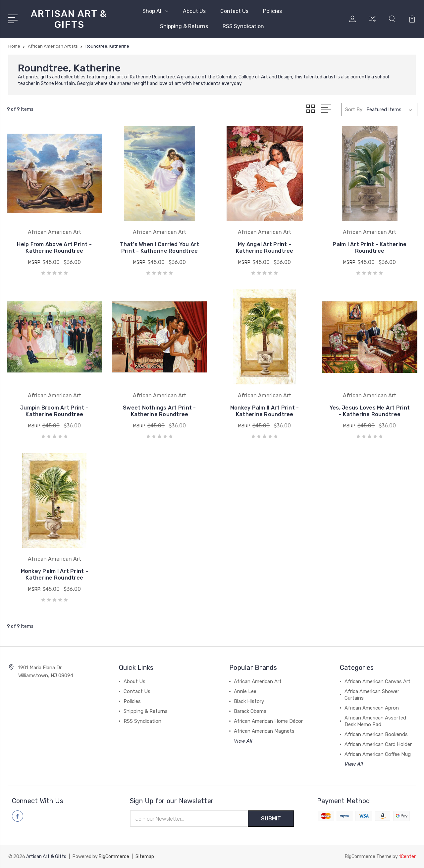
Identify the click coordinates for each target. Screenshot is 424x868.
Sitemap (145, 857)
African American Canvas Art (377, 681)
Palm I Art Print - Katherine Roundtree (370, 248)
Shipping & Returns (184, 26)
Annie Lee (245, 691)
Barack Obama (250, 711)
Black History (249, 701)
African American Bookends (376, 734)
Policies (272, 11)
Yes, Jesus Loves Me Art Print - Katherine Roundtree (370, 411)
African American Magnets (264, 731)
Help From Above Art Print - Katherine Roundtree (54, 248)
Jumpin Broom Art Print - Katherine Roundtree (54, 411)
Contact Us (234, 11)
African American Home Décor (268, 721)
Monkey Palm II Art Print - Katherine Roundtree (265, 411)
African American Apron (372, 708)
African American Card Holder (378, 744)
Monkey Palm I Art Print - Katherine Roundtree (54, 574)
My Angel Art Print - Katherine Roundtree (265, 248)
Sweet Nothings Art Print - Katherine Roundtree (159, 411)
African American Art (258, 681)
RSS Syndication (243, 26)
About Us (194, 11)
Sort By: (354, 109)
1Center (407, 857)
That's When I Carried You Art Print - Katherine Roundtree (159, 248)
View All (243, 741)
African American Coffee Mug (378, 754)
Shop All (155, 11)
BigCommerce (114, 857)
